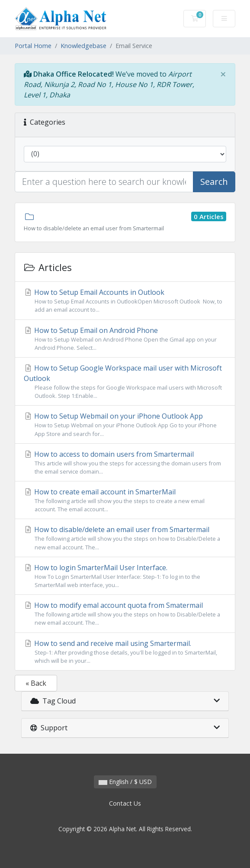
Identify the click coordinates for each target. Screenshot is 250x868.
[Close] (223, 74)
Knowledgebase (83, 46)
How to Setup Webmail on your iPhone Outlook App (125, 424)
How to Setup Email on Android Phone (125, 339)
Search (214, 182)
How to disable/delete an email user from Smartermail (125, 538)
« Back (36, 683)
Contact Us (125, 803)
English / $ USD (125, 782)
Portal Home (33, 46)
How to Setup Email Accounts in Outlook (125, 301)
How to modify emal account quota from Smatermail (125, 614)
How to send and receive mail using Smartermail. (125, 652)
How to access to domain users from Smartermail (125, 463)
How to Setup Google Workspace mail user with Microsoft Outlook (125, 382)
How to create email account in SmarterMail (125, 500)
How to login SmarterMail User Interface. (125, 576)
